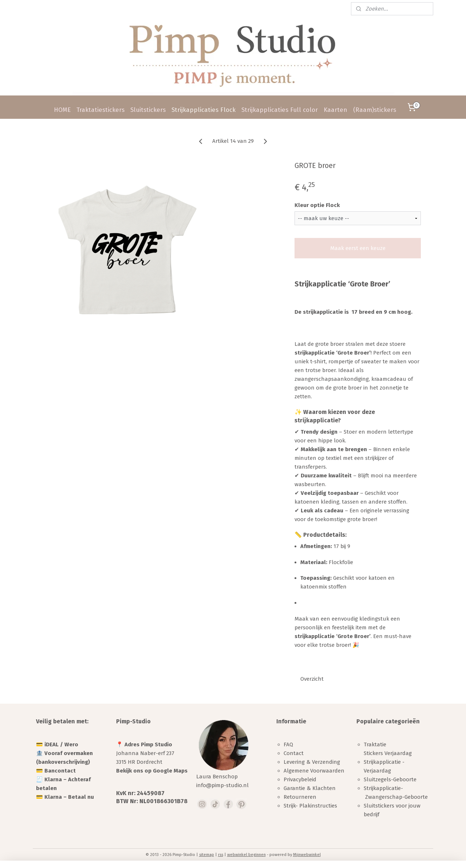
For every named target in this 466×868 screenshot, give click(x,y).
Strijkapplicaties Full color (280, 110)
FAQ (288, 744)
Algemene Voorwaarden (314, 771)
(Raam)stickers (375, 110)
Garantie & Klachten (310, 788)
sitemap (207, 855)
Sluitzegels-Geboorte (390, 779)
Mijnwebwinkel (307, 855)
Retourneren (300, 797)
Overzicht (312, 679)
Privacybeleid (300, 779)
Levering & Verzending (312, 762)
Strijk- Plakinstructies (310, 806)
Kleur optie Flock (317, 205)
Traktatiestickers (100, 110)
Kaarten (335, 110)
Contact (294, 753)
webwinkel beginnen (246, 855)
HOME (62, 110)
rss (221, 855)
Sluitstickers (148, 110)
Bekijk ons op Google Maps (152, 771)
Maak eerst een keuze (358, 248)
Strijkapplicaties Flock (204, 110)
